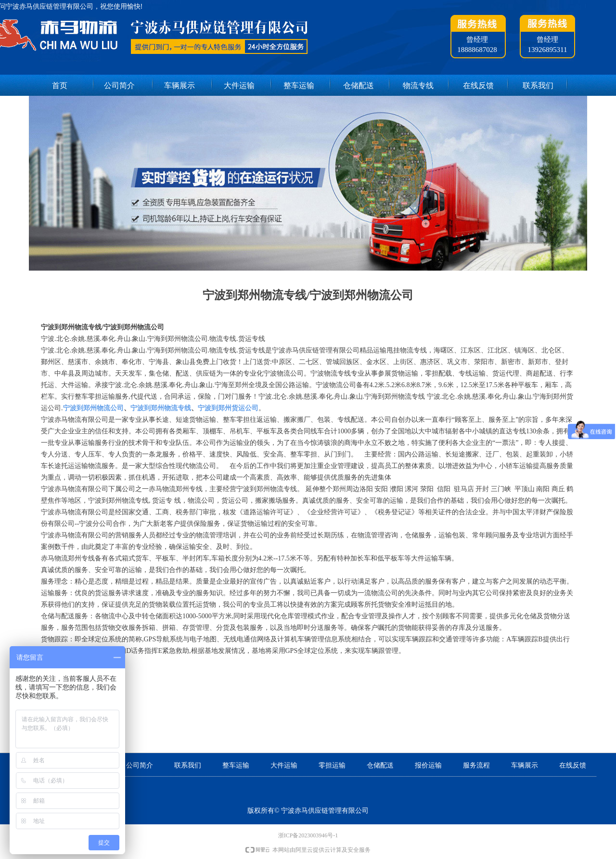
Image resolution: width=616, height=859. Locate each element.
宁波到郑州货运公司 (228, 408)
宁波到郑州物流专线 (161, 408)
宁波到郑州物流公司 (93, 408)
